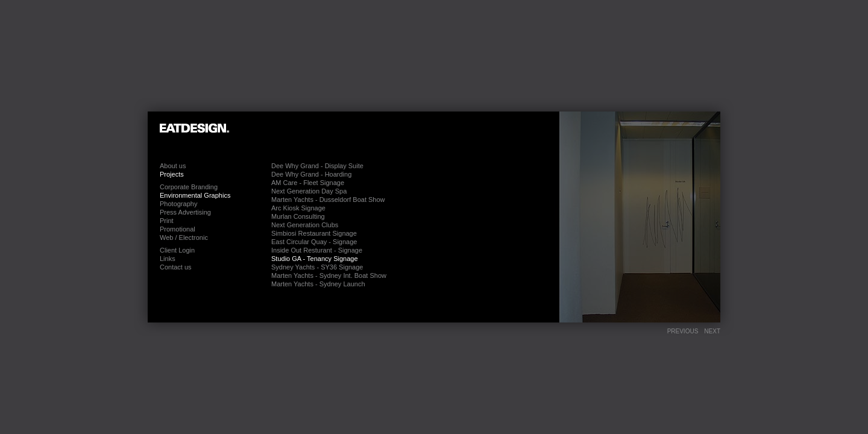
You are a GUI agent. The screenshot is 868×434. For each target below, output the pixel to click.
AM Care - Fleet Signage (308, 183)
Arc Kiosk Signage (298, 208)
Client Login (177, 250)
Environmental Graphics (195, 195)
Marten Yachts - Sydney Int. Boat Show (329, 275)
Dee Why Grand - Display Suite (317, 166)
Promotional (178, 229)
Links (168, 259)
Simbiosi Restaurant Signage (314, 233)
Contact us (176, 267)
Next (712, 331)
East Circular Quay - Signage (314, 242)
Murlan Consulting (298, 216)
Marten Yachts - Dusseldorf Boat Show (328, 200)
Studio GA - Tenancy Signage (315, 259)
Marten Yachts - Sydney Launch (318, 284)
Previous (683, 331)
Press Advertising (185, 212)
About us (173, 166)
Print (167, 221)
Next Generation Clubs (305, 225)
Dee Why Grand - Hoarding (311, 174)
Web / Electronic (184, 237)
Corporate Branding (189, 187)
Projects (172, 174)
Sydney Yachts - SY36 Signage (317, 267)
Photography (178, 204)
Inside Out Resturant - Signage (317, 250)
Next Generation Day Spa (309, 191)
